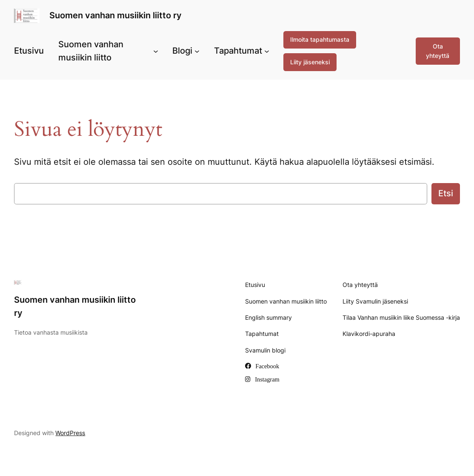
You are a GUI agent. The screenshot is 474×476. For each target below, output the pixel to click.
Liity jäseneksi (310, 62)
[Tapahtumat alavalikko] (267, 51)
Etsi (446, 193)
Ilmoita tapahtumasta (320, 39)
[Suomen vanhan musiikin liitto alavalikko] (156, 51)
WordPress (70, 433)
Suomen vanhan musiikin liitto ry (116, 15)
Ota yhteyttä (438, 51)
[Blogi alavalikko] (197, 51)
